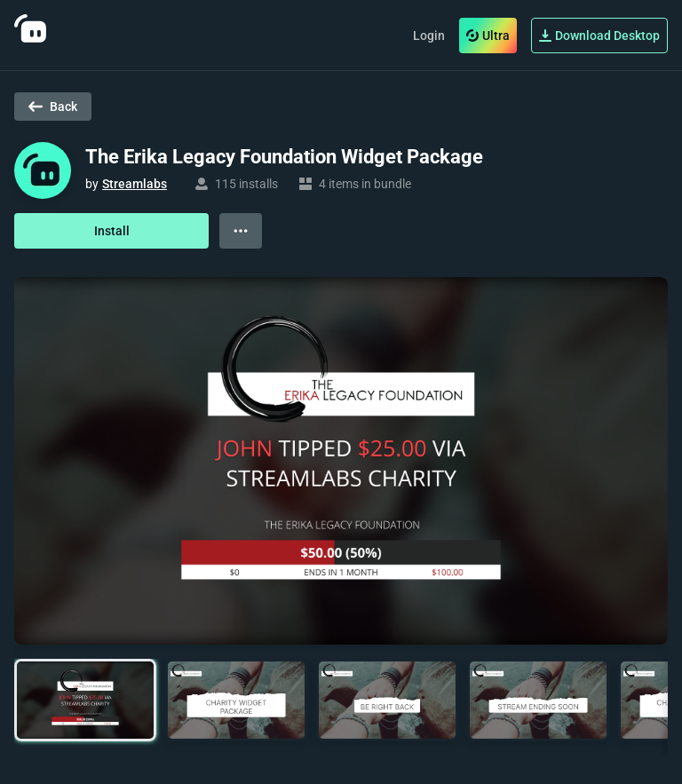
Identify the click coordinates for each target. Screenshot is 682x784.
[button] (85, 700)
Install (112, 231)
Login (429, 36)
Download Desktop (599, 36)
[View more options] (241, 231)
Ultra (488, 36)
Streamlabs (135, 184)
